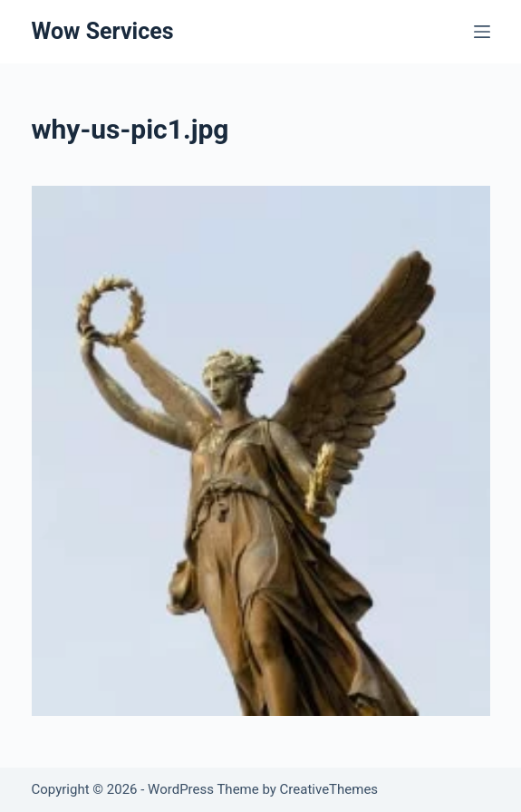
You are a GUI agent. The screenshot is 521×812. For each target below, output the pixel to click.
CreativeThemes (329, 789)
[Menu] (482, 32)
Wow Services (103, 31)
